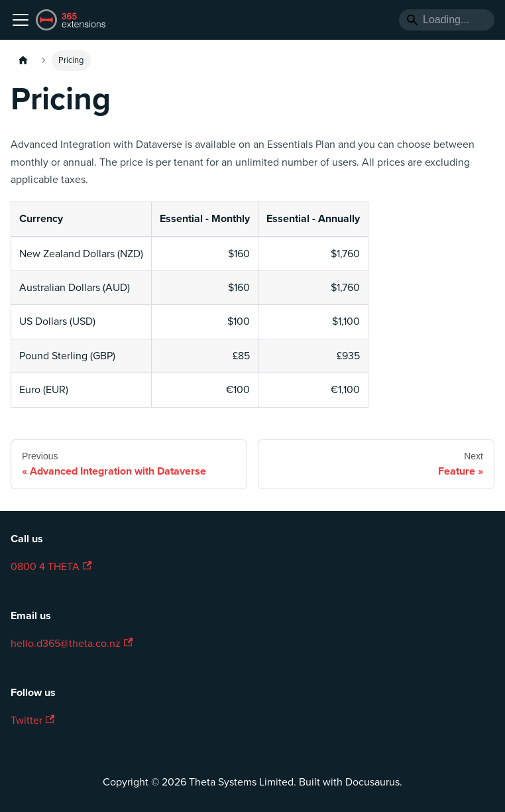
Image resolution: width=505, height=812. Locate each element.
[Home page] (23, 61)
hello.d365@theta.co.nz (72, 644)
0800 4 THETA (51, 567)
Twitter (32, 721)
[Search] (447, 20)
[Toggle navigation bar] (21, 20)
